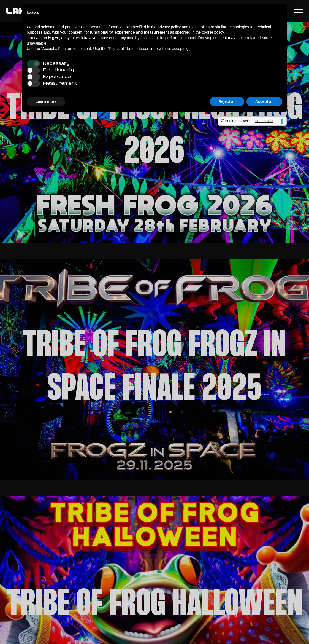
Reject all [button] (227, 101)
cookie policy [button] (213, 32)
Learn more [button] (46, 101)
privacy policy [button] (169, 27)
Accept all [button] (264, 101)
